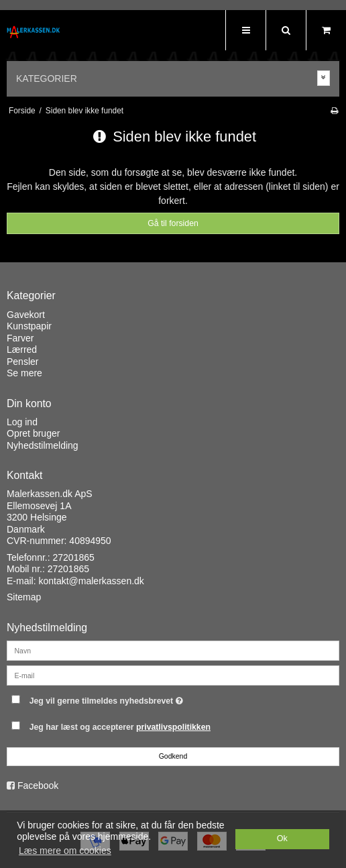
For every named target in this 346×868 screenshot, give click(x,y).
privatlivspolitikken (173, 727)
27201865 (74, 557)
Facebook (38, 785)
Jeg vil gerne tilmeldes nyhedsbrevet (140, 698)
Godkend (173, 756)
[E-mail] (173, 675)
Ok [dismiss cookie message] (282, 838)
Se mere (24, 373)
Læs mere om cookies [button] (65, 851)
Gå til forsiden (173, 223)
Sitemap (24, 597)
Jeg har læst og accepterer (120, 727)
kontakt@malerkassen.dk (91, 581)
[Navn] (173, 650)
